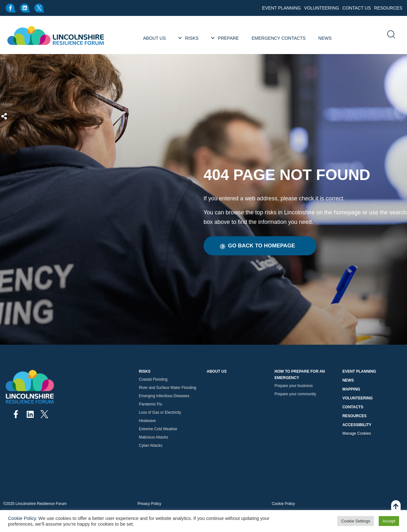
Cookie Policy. (23, 518)
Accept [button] (389, 521)
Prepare (228, 38)
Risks (192, 38)
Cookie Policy (283, 504)
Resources (388, 8)
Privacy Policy (149, 504)
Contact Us (357, 8)
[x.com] (40, 8)
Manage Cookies (357, 433)
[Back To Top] (396, 510)
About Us (154, 38)
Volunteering (321, 8)
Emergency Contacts (279, 38)
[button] (260, 246)
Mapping (351, 389)
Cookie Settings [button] (356, 521)
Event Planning (281, 8)
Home (7, 104)
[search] (391, 35)
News (348, 380)
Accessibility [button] (357, 425)
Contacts (353, 407)
